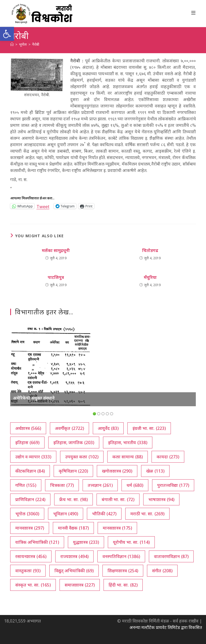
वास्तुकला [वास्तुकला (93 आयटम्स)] (28, 571)
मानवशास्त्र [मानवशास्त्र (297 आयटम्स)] (30, 528)
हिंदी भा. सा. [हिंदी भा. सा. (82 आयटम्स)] (123, 585)
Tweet (43, 206)
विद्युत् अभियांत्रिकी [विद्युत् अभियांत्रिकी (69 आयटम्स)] (74, 571)
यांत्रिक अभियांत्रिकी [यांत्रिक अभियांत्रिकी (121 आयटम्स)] (37, 542)
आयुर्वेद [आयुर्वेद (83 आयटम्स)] (108, 428)
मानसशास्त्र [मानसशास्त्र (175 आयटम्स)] (117, 528)
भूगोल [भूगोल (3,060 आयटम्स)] (27, 514)
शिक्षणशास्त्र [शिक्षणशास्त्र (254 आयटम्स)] (123, 571)
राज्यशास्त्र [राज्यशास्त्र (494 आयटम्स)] (74, 556)
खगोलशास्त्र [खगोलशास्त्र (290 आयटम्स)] (117, 471)
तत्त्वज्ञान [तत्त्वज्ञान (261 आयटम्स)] (100, 485)
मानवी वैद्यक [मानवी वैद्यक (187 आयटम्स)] (73, 528)
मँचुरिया (150, 277)
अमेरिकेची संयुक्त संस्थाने (34, 398)
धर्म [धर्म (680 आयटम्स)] (135, 485)
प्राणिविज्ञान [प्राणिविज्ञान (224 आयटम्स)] (30, 499)
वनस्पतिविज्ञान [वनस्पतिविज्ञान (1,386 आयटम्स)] (121, 556)
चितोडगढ (150, 250)
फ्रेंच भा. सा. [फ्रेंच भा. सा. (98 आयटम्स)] (73, 499)
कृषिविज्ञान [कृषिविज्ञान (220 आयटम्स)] (73, 471)
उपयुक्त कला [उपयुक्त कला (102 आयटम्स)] (82, 457)
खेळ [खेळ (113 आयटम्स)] (155, 471)
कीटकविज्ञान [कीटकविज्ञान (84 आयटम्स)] (30, 471)
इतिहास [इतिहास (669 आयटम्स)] (27, 442)
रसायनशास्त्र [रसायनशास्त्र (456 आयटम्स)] (31, 556)
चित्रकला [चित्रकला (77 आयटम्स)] (62, 485)
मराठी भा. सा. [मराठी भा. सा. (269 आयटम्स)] (147, 514)
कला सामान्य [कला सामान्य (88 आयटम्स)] (128, 457)
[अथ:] (12, 44)
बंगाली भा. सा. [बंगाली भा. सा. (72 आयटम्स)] (118, 499)
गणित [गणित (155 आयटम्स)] (26, 485)
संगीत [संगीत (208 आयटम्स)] (162, 571)
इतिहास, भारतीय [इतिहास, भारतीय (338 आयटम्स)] (128, 442)
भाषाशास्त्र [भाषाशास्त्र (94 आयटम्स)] (161, 499)
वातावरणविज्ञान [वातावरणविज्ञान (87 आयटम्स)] (171, 556)
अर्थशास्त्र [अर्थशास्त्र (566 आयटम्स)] (28, 428)
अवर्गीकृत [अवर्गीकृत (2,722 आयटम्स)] (69, 428)
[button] (7, 34)
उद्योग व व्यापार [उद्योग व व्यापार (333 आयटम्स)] (33, 457)
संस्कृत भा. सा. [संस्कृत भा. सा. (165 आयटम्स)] (33, 585)
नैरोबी (36, 44)
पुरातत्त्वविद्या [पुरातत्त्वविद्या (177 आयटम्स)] (173, 485)
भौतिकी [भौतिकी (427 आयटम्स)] (104, 514)
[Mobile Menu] (194, 13)
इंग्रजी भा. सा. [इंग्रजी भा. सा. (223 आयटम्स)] (149, 428)
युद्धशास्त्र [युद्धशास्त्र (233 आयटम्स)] (86, 542)
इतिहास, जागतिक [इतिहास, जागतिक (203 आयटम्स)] (74, 442)
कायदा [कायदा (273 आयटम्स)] (168, 457)
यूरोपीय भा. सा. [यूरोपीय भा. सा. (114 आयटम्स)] (131, 542)
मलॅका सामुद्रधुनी (56, 250)
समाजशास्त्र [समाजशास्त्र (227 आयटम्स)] (80, 585)
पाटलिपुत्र (56, 277)
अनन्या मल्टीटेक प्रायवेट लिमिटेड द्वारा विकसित (166, 627)
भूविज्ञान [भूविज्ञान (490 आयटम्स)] (66, 514)
